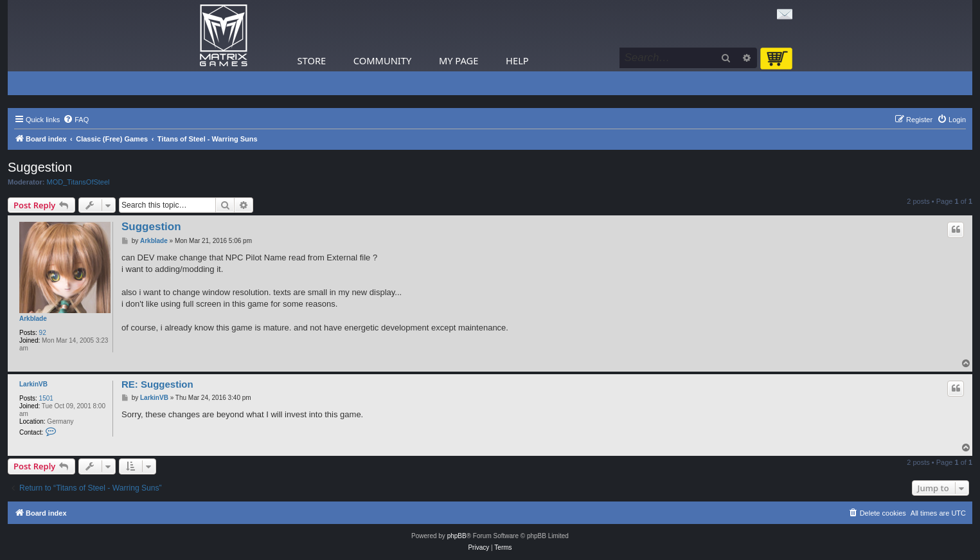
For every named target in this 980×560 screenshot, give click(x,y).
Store (312, 60)
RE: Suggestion (157, 384)
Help (517, 60)
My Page (459, 60)
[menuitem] (76, 120)
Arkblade (33, 319)
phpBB (457, 536)
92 (43, 333)
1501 (46, 398)
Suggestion (40, 167)
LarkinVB (33, 384)
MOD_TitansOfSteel (78, 182)
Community (382, 60)
